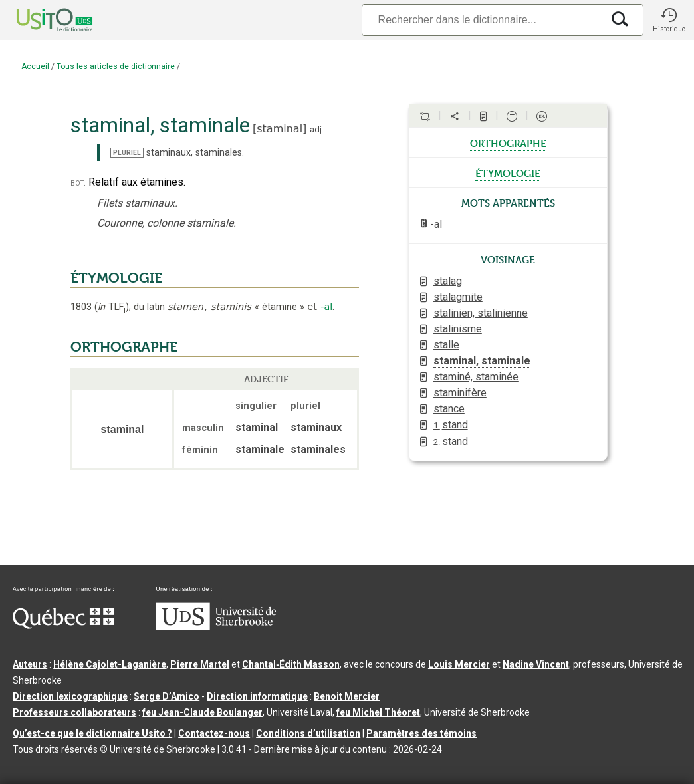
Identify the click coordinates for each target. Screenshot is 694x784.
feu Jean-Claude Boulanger (202, 712)
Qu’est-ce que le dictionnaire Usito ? (92, 733)
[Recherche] (482, 20)
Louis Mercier (459, 664)
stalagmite (458, 297)
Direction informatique (257, 696)
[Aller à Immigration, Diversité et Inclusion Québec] (63, 626)
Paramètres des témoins (421, 733)
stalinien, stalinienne (481, 313)
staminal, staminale (482, 361)
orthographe (508, 142)
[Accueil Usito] (40, 20)
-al (326, 307)
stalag (448, 281)
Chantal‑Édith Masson (291, 664)
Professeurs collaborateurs (74, 712)
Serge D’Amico (167, 696)
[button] (669, 20)
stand (451, 425)
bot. (78, 183)
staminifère (460, 393)
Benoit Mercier (347, 696)
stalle (446, 345)
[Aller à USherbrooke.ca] (216, 627)
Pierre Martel (200, 664)
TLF (112, 307)
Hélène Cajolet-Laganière (110, 664)
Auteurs (30, 664)
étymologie (508, 172)
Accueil (35, 66)
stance (449, 409)
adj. (317, 129)
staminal (280, 129)
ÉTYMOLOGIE (116, 278)
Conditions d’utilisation (308, 733)
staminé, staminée (476, 377)
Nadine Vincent (536, 664)
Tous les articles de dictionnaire (116, 66)
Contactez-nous (214, 733)
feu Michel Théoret (378, 712)
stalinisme (458, 329)
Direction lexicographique (70, 696)
